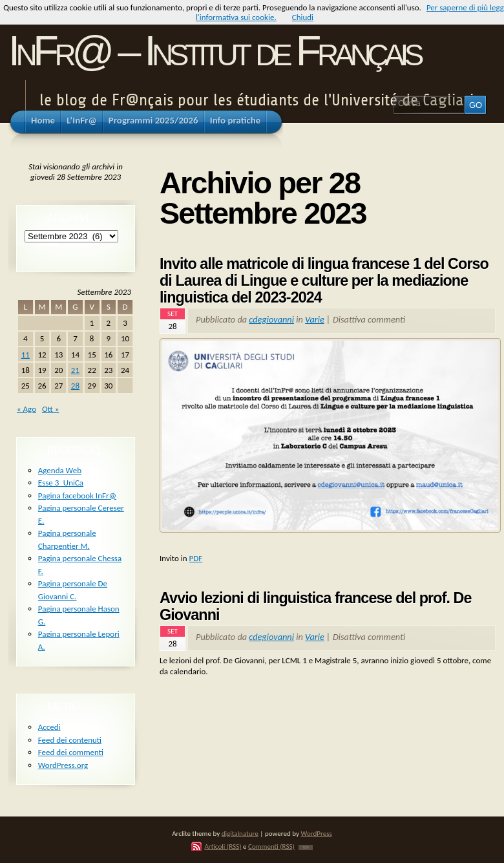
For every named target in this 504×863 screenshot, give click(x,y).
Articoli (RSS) (223, 846)
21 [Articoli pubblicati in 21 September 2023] (75, 370)
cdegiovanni (271, 319)
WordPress (317, 833)
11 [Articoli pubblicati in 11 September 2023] (26, 355)
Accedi (49, 727)
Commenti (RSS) (271, 846)
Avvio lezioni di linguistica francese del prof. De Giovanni (316, 606)
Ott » (50, 409)
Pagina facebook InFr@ (77, 495)
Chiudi (303, 17)
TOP (305, 847)
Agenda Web (60, 470)
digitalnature (240, 833)
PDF (196, 558)
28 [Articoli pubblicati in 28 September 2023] (75, 386)
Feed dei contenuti (70, 740)
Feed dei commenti (71, 752)
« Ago (26, 409)
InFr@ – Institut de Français (214, 51)
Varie (315, 319)
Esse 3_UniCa (61, 483)
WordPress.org (63, 765)
